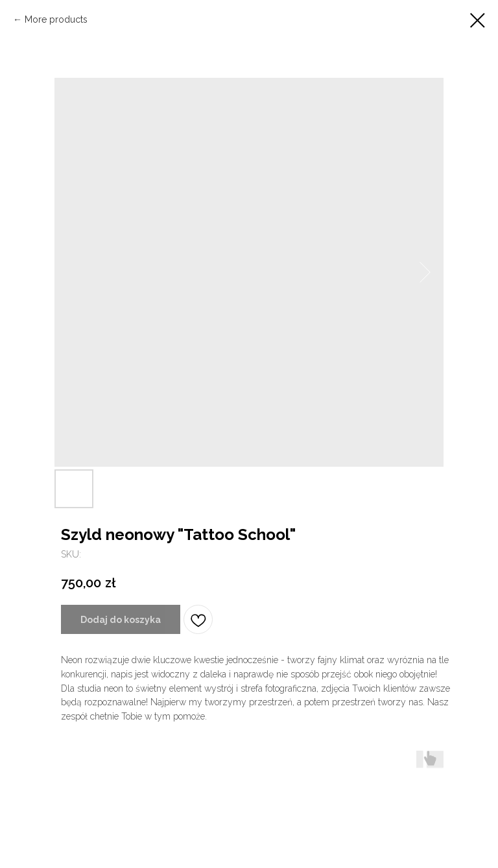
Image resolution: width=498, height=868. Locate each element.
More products (56, 19)
